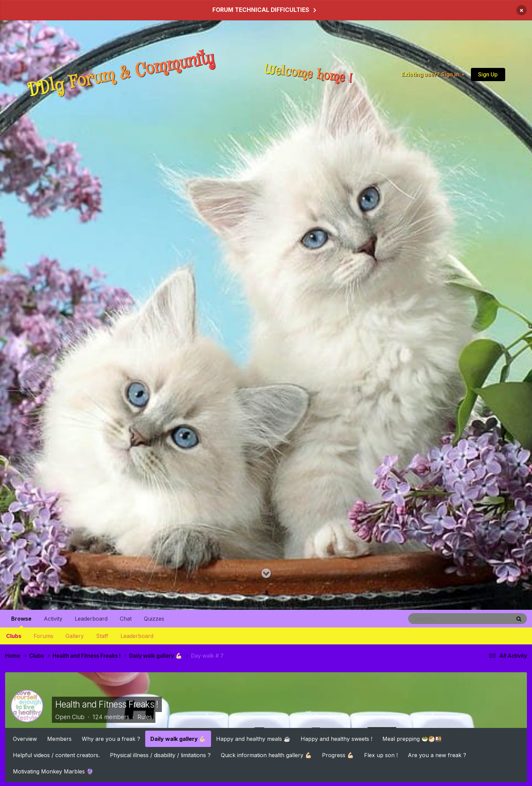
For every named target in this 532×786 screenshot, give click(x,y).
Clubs (14, 636)
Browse (21, 621)
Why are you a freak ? (111, 738)
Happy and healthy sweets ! (336, 738)
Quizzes (154, 619)
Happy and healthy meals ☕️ (253, 738)
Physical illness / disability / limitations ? (160, 755)
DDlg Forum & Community (121, 74)
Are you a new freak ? (437, 755)
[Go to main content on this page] (266, 574)
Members (59, 738)
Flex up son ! (381, 755)
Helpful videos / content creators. (56, 755)
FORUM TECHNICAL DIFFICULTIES (261, 10)
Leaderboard (137, 636)
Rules (145, 717)
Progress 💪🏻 (338, 755)
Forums (43, 636)
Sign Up (488, 74)
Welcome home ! (309, 74)
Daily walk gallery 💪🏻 (178, 738)
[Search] (441, 619)
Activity (53, 619)
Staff (102, 636)
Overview (25, 738)
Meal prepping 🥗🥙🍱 (412, 738)
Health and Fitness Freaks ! (107, 704)
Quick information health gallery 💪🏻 (266, 755)
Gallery (75, 636)
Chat (126, 619)
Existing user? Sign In (433, 74)
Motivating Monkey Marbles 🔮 (53, 771)
